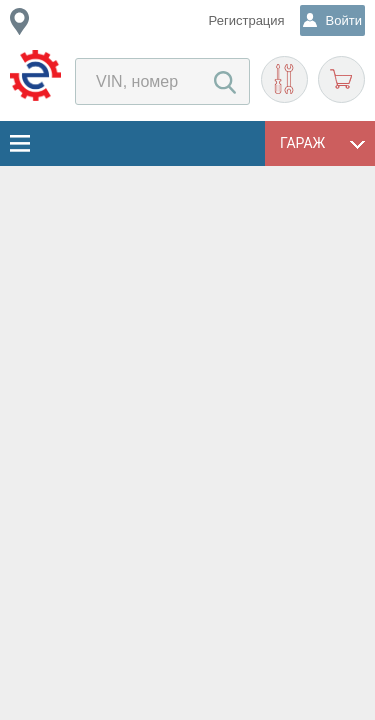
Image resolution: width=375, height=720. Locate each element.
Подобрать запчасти (284, 79)
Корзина (341, 79)
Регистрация (247, 20)
